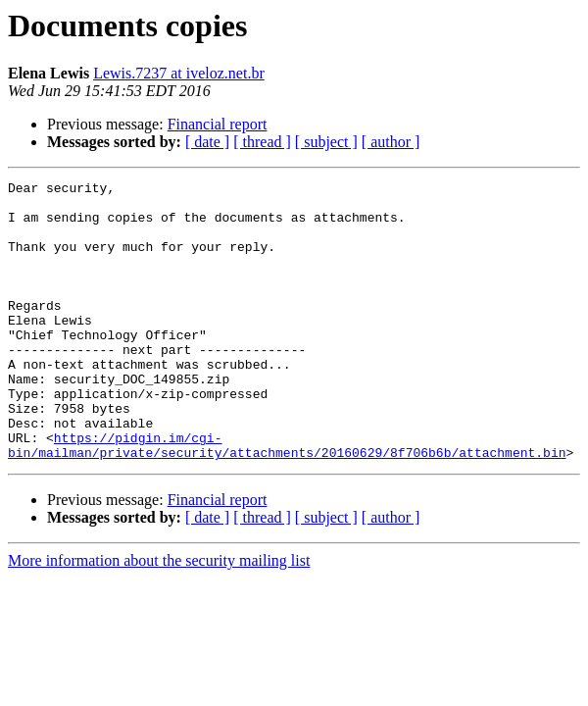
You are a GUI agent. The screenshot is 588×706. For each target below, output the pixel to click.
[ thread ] (262, 142)
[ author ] (391, 142)
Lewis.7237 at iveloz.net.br (179, 73)
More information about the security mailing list (159, 616)
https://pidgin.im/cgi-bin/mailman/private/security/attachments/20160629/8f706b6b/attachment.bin (287, 499)
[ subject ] (326, 142)
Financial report (218, 124)
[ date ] (207, 142)
